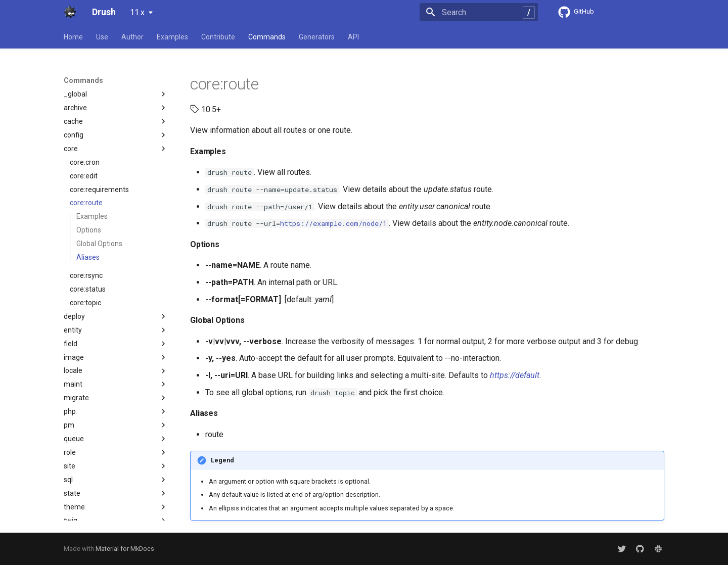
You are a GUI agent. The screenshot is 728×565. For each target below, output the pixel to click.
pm (116, 425)
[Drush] (70, 12)
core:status (88, 289)
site (116, 466)
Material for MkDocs (125, 549)
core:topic (85, 303)
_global (116, 94)
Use (102, 37)
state (116, 493)
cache (116, 121)
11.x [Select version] (137, 12)
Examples (172, 37)
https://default (515, 375)
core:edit (84, 176)
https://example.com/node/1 (333, 223)
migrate (116, 398)
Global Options (99, 244)
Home (73, 37)
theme (116, 507)
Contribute (218, 37)
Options (89, 230)
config (116, 135)
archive (116, 108)
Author (132, 37)
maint (116, 384)
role (116, 452)
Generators (317, 37)
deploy (116, 316)
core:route (86, 203)
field (116, 344)
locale (116, 371)
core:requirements (99, 190)
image (116, 357)
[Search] (479, 12)
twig (116, 521)
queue (116, 439)
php (116, 411)
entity (116, 330)
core (116, 149)
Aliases (88, 257)
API (353, 37)
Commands (267, 37)
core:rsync (86, 275)
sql (116, 480)
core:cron (85, 162)
